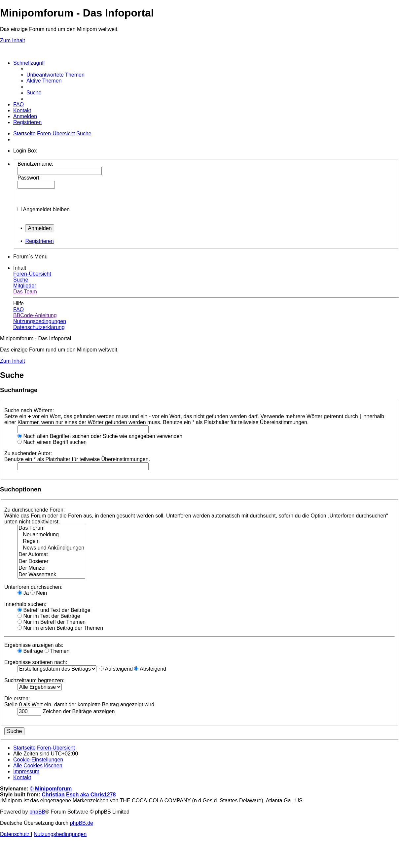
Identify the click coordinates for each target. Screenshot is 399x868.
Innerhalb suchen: (25, 604)
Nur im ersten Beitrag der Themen (60, 628)
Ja (23, 593)
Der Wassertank (51, 575)
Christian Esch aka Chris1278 (79, 795)
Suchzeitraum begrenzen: (34, 680)
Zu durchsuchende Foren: (35, 510)
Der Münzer (51, 568)
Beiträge (30, 651)
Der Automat (51, 555)
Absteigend (150, 669)
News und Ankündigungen (51, 548)
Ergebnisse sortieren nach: (36, 662)
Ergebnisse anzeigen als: (34, 645)
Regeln (51, 542)
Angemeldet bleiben (46, 209)
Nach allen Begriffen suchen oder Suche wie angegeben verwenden (100, 436)
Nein (39, 593)
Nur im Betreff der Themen (52, 622)
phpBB (37, 812)
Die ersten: (17, 699)
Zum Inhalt (13, 40)
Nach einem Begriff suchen (52, 442)
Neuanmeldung (51, 535)
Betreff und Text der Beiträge (54, 610)
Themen (57, 651)
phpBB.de (82, 823)
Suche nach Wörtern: (29, 410)
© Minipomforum (51, 789)
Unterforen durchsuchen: (33, 587)
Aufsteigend (116, 669)
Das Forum (51, 528)
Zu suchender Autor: (28, 453)
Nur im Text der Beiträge (49, 616)
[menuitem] (55, 75)
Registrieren (39, 241)
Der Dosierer (51, 562)
